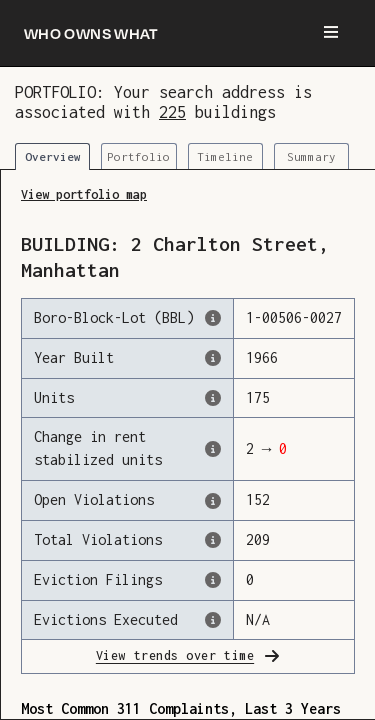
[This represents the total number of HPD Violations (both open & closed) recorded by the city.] (213, 540)
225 (172, 111)
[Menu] (331, 33)
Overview (53, 156)
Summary (311, 156)
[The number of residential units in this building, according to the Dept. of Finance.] (213, 398)
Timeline (225, 156)
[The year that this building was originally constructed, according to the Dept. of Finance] (213, 358)
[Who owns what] (91, 33)
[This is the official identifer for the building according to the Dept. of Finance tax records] (213, 318)
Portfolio (138, 156)
